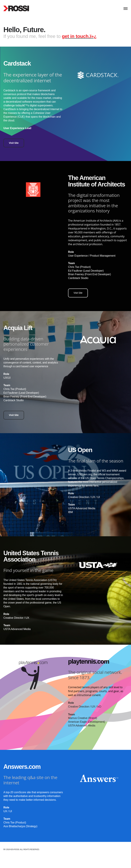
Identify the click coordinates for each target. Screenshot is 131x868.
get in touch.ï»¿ (79, 36)
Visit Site (14, 143)
